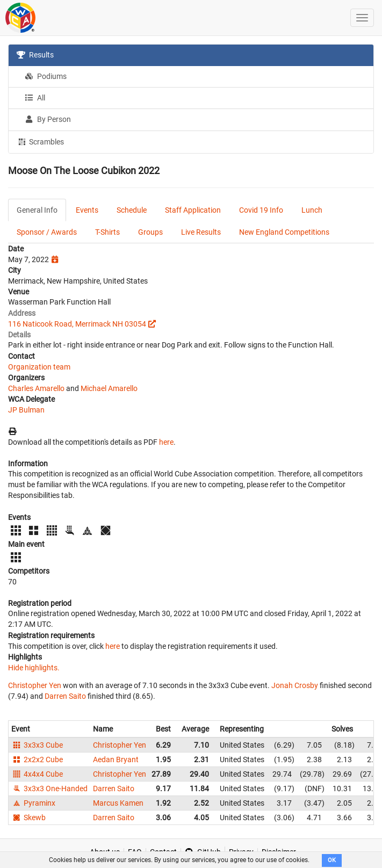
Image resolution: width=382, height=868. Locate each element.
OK (332, 860)
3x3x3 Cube (37, 745)
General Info (37, 210)
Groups (150, 232)
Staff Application (193, 210)
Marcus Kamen (118, 803)
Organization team (39, 367)
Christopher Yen (35, 685)
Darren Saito (65, 696)
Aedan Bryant (116, 759)
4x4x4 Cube (37, 774)
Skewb (28, 818)
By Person (48, 119)
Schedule (132, 210)
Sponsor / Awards (47, 232)
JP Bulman (26, 410)
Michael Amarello (109, 388)
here (166, 442)
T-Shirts (107, 232)
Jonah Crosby (295, 685)
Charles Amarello (36, 388)
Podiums (46, 76)
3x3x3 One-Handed (49, 789)
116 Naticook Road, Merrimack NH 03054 (77, 324)
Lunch (312, 210)
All (35, 98)
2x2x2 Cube (37, 759)
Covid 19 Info (261, 210)
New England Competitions (284, 232)
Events (87, 210)
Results (35, 55)
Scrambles (40, 141)
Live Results (201, 232)
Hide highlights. (34, 668)
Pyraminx (33, 803)
